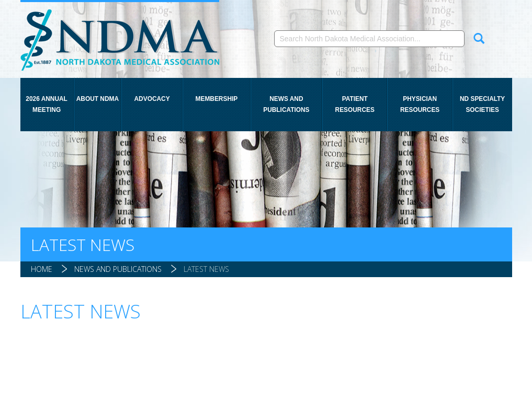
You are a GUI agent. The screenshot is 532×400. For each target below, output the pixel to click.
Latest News (206, 269)
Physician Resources (420, 104)
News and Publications (286, 104)
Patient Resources (355, 104)
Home (42, 269)
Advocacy (152, 99)
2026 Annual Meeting (47, 104)
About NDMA (98, 99)
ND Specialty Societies (482, 104)
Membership (217, 99)
